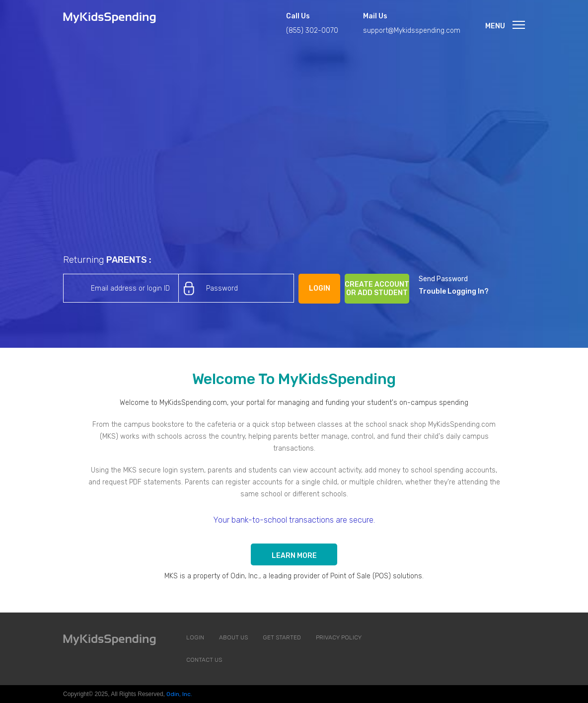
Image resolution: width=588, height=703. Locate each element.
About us (233, 637)
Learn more (294, 556)
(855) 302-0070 (312, 31)
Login (195, 637)
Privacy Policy (339, 637)
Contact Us (204, 660)
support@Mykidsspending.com (412, 31)
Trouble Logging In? (454, 291)
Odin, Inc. (179, 694)
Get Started (282, 637)
